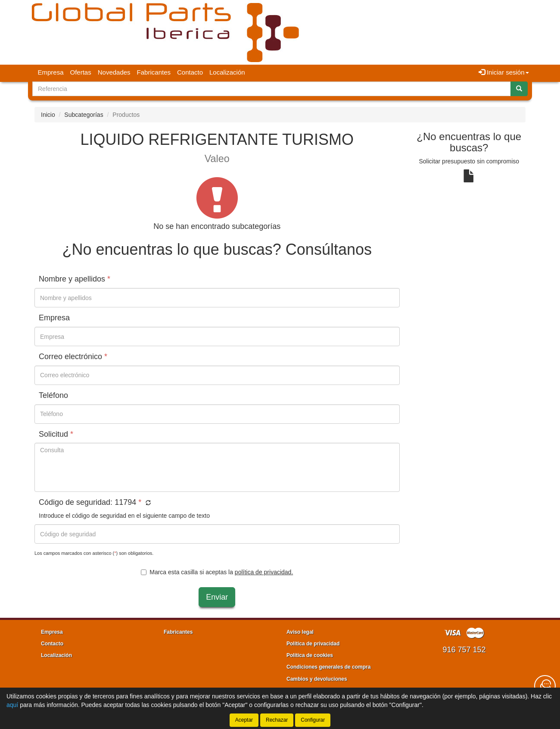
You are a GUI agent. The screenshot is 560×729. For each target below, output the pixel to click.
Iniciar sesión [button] (504, 72)
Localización (227, 72)
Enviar (217, 597)
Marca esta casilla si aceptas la (217, 572)
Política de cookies (310, 655)
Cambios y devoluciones (317, 679)
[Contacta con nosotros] (545, 686)
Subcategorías (84, 115)
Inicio (48, 115)
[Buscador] (272, 89)
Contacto (190, 72)
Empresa (51, 72)
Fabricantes (154, 72)
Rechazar (277, 720)
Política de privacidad (313, 644)
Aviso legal (300, 632)
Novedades (114, 72)
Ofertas (81, 72)
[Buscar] (519, 89)
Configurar (313, 720)
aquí (12, 705)
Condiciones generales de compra (328, 667)
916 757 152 (464, 650)
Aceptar (244, 720)
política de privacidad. (264, 572)
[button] (147, 503)
